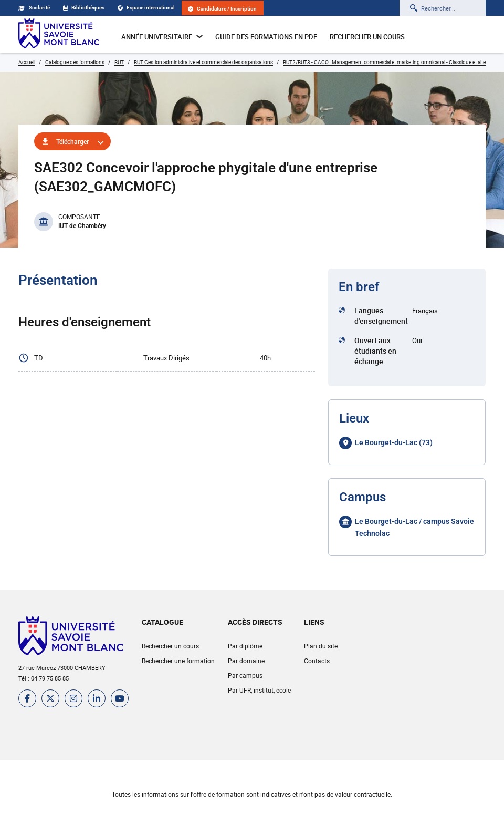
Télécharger (72, 141)
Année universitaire (162, 37)
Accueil (27, 62)
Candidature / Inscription (222, 9)
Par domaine (246, 661)
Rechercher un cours (367, 37)
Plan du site (321, 646)
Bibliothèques (84, 8)
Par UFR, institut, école (259, 690)
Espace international (146, 8)
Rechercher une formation (178, 661)
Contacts (317, 661)
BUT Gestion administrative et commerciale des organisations (203, 62)
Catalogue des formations (75, 62)
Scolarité (34, 8)
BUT (119, 62)
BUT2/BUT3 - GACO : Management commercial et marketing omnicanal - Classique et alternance (392, 62)
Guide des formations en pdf (266, 37)
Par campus (245, 675)
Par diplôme (245, 646)
